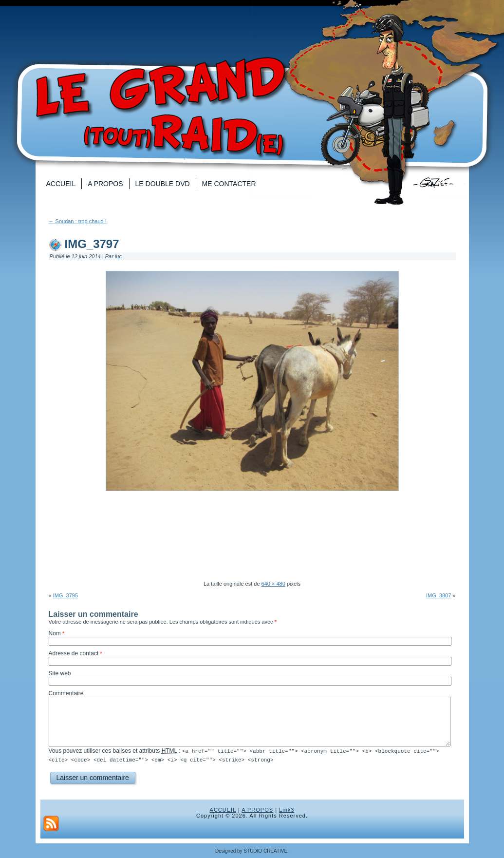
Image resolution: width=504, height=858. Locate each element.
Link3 (287, 809)
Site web (60, 673)
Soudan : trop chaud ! (78, 221)
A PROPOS (257, 809)
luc (118, 256)
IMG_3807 (439, 595)
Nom (55, 633)
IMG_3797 (92, 244)
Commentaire (66, 693)
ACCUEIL (223, 809)
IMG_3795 (65, 595)
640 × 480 (273, 584)
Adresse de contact (74, 653)
